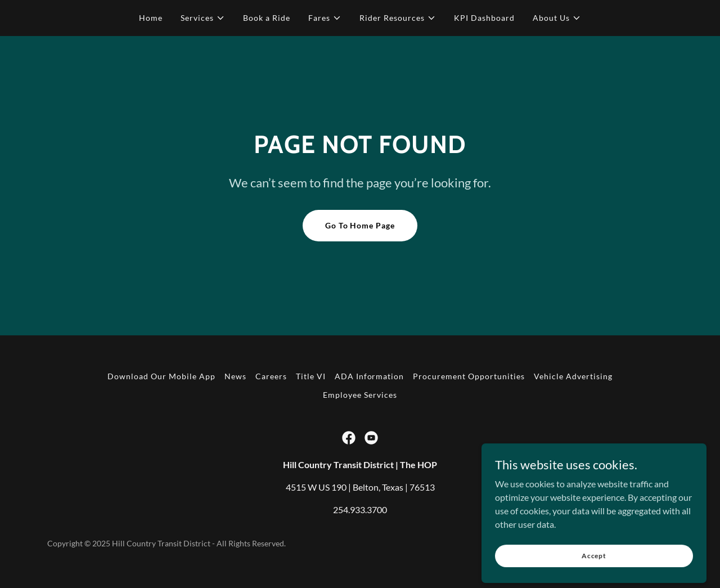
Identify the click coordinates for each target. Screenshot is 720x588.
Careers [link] (271, 376)
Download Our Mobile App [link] (161, 376)
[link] (349, 438)
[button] (203, 18)
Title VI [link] (311, 376)
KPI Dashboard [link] (484, 18)
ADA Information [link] (370, 376)
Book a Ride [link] (267, 18)
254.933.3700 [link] (360, 510)
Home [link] (151, 18)
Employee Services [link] (360, 395)
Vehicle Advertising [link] (573, 376)
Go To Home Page (360, 225)
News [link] (235, 376)
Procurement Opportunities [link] (469, 376)
